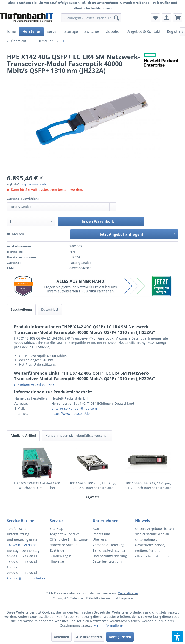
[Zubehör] (114, 31)
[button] (177, 636)
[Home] (11, 31)
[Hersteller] (31, 31)
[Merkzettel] (155, 18)
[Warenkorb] (178, 18)
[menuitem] (91, 18)
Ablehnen (61, 637)
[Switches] (92, 31)
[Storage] (71, 31)
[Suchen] (116, 18)
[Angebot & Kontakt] (144, 31)
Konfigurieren (120, 637)
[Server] (52, 31)
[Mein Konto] (166, 18)
